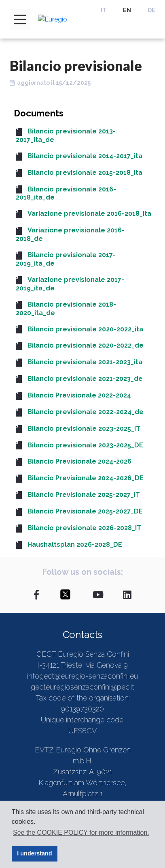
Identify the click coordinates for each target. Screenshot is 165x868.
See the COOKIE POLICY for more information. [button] (81, 833)
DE (151, 10)
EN (127, 10)
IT (104, 10)
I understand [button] (34, 853)
